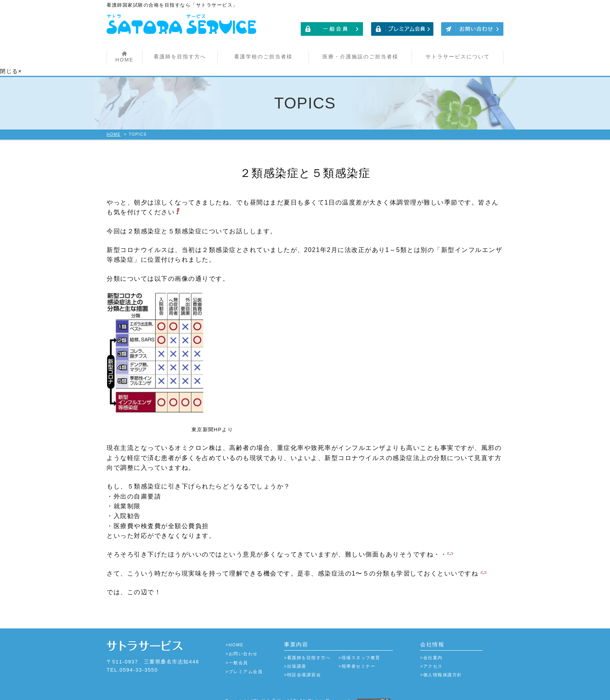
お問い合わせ (243, 645)
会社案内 (433, 649)
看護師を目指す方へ (180, 57)
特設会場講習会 (304, 666)
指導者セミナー (359, 657)
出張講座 (297, 657)
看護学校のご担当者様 (263, 57)
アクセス (433, 657)
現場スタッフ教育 (361, 649)
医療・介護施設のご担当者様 (360, 57)
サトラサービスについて (458, 57)
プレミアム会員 (246, 663)
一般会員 (238, 654)
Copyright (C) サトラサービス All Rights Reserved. (305, 691)
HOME (124, 60)
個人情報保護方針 (443, 666)
